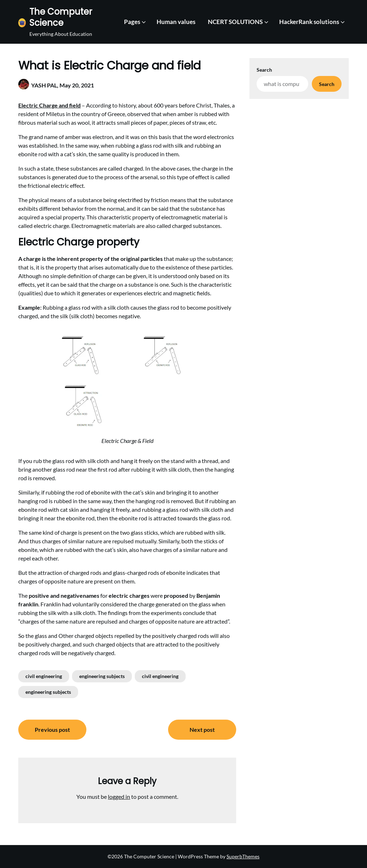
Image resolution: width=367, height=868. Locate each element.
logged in (119, 797)
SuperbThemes (243, 856)
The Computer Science (61, 17)
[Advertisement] (299, 147)
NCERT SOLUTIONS (235, 22)
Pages (132, 22)
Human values (176, 22)
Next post (202, 729)
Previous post (52, 729)
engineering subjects (102, 676)
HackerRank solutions (309, 22)
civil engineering (44, 676)
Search (264, 70)
